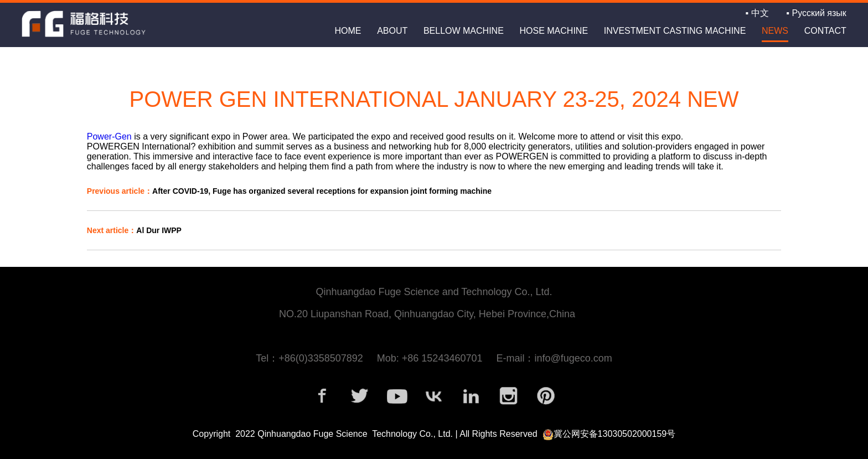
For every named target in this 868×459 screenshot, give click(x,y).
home (348, 31)
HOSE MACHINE (554, 31)
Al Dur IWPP (134, 230)
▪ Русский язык (816, 13)
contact (825, 31)
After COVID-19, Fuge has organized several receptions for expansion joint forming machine (289, 191)
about (392, 31)
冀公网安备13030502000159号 (615, 434)
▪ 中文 (757, 13)
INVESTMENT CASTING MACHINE (675, 31)
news (775, 31)
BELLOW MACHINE (464, 31)
